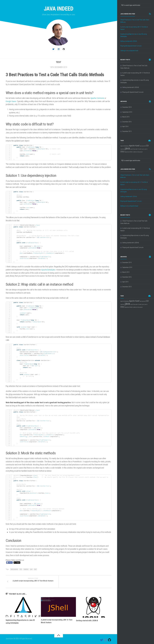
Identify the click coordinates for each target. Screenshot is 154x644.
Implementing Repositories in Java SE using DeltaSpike (134, 35)
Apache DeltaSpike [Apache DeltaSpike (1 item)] (125, 146)
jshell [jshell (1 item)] (140, 149)
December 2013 (127, 131)
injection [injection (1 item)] (122, 149)
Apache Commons (97, 98)
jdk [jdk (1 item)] (135, 149)
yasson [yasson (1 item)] (141, 152)
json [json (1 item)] (143, 149)
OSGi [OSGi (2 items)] (122, 152)
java (31, 569)
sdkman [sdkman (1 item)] (135, 152)
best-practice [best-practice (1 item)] (143, 146)
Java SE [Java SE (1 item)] (132, 149)
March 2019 (126, 117)
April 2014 (125, 126)
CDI (21, 569)
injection (26, 569)
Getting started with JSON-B (87, 620)
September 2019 (127, 112)
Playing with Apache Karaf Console (131, 46)
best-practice (14, 569)
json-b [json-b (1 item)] (146, 149)
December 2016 (127, 122)
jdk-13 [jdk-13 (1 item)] (137, 149)
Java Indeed (59, 9)
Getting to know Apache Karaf (129, 51)
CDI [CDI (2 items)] (147, 146)
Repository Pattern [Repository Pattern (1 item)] (129, 152)
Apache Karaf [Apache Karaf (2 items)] (134, 146)
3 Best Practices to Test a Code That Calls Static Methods (135, 21)
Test (59, 62)
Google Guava (11, 101)
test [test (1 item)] (138, 152)
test (35, 569)
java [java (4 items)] (127, 148)
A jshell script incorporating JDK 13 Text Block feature (134, 28)
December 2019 (127, 107)
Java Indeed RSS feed (128, 14)
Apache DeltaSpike (48, 270)
